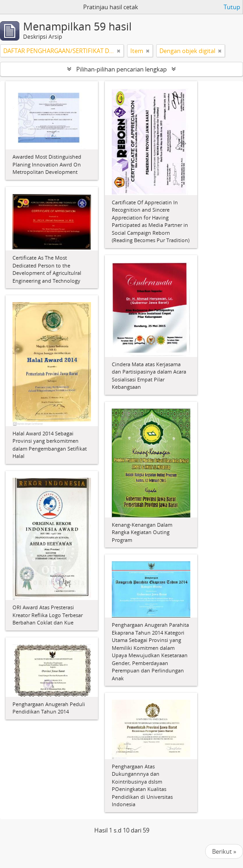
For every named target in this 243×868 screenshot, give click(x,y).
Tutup (232, 7)
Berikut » (224, 851)
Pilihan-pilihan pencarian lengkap (121, 69)
